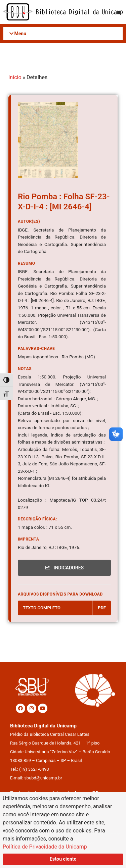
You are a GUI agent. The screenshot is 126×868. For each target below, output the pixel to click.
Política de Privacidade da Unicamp (45, 847)
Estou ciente (63, 859)
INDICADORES (64, 568)
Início (15, 77)
